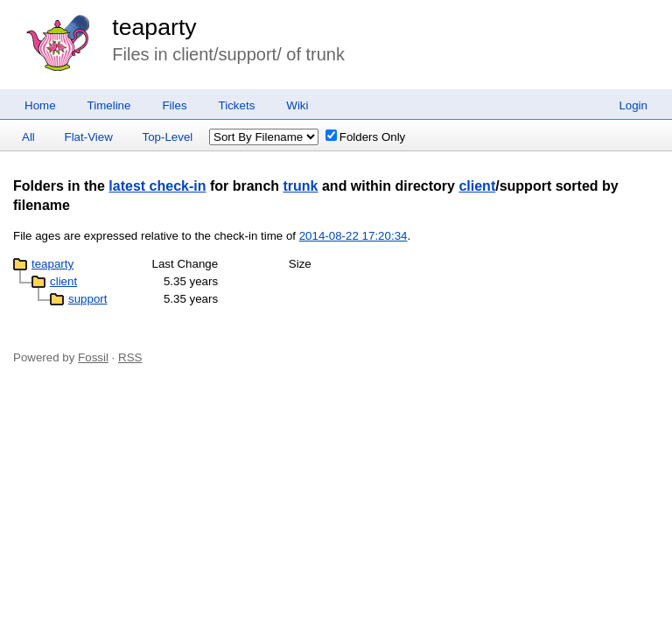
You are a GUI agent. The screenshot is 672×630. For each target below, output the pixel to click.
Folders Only (366, 137)
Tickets (237, 105)
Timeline (109, 105)
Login (633, 105)
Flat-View (89, 137)
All (28, 137)
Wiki (297, 105)
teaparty (154, 27)
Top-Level (168, 137)
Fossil (93, 357)
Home (40, 105)
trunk (301, 186)
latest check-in (157, 186)
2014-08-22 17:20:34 (353, 236)
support (87, 299)
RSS (130, 357)
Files (174, 105)
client (477, 186)
